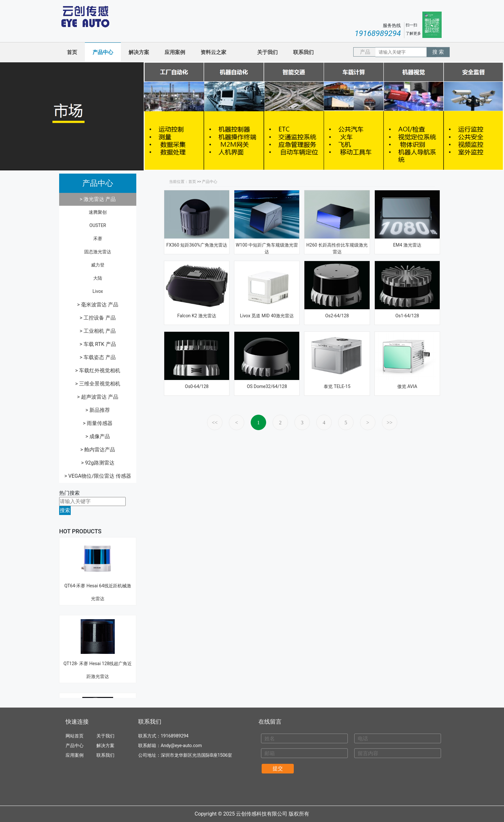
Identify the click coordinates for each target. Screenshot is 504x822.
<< (215, 423)
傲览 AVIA (407, 386)
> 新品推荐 (98, 410)
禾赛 (98, 239)
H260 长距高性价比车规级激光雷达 (337, 248)
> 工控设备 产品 (98, 318)
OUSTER (98, 225)
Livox (98, 291)
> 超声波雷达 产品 (98, 397)
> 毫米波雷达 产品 (98, 305)
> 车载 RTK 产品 (98, 344)
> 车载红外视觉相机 (98, 370)
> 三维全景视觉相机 (98, 384)
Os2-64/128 (337, 316)
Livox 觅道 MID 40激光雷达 (267, 316)
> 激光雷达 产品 (98, 199)
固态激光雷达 (98, 252)
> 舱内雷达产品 (98, 450)
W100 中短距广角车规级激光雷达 (267, 248)
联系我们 (303, 52)
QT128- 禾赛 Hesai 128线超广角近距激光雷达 (98, 635)
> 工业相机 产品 (98, 331)
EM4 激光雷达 (407, 245)
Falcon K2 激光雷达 (197, 316)
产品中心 (103, 52)
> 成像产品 (98, 436)
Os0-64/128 (197, 386)
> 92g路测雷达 (98, 463)
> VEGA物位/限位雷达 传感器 (98, 476)
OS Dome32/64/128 (267, 386)
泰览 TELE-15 (337, 386)
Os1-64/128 (407, 316)
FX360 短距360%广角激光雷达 (197, 245)
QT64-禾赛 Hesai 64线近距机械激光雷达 (98, 557)
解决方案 (139, 52)
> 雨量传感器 (98, 423)
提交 (278, 768)
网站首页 (75, 736)
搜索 (65, 510)
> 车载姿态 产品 (98, 357)
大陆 (98, 278)
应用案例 (175, 52)
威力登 (98, 265)
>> (390, 423)
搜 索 (438, 52)
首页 (72, 52)
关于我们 (267, 52)
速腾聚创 (98, 212)
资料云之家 (213, 52)
